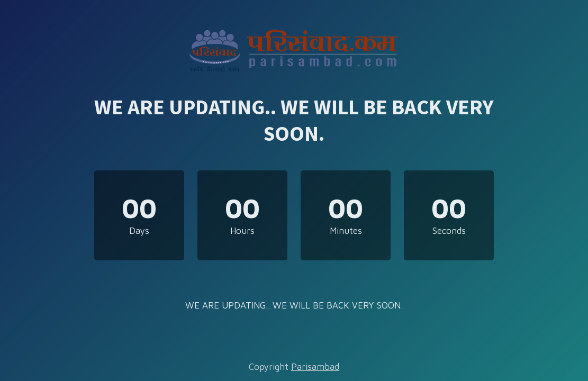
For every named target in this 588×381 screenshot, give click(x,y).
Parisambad (315, 367)
